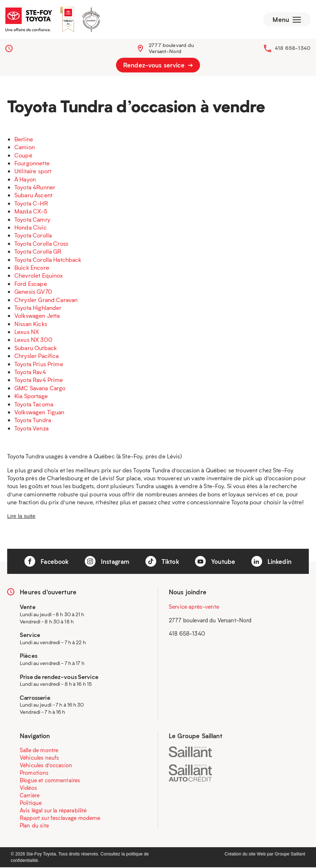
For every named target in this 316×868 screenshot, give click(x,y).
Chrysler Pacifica (37, 357)
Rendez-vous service (158, 66)
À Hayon (25, 180)
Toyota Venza (31, 429)
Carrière (30, 796)
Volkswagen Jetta (37, 317)
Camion (25, 148)
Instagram (107, 562)
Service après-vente (194, 608)
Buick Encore (32, 268)
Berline (24, 140)
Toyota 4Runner (35, 188)
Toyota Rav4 (30, 372)
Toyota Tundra (33, 421)
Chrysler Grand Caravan (46, 300)
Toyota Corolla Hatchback (48, 260)
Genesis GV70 (33, 292)
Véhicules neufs (39, 758)
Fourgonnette (32, 164)
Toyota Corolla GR (38, 252)
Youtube (215, 562)
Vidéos (28, 788)
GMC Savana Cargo (40, 389)
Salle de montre (39, 751)
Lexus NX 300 (33, 341)
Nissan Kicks (31, 324)
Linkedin (271, 562)
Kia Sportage (31, 397)
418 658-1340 (293, 49)
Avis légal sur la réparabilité (53, 811)
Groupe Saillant (290, 855)
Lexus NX (27, 332)
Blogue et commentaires (50, 781)
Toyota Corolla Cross (41, 244)
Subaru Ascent (33, 196)
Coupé (23, 156)
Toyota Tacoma (34, 405)
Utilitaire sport (33, 172)
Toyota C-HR (31, 204)
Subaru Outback (36, 348)
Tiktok (162, 562)
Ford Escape (31, 284)
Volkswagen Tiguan (39, 413)
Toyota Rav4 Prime (39, 381)
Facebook (47, 562)
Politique (31, 803)
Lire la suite (21, 517)
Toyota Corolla (33, 236)
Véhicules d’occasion (46, 766)
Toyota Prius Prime (39, 365)
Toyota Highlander (38, 308)
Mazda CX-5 (31, 212)
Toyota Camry (32, 220)
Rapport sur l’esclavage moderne (60, 819)
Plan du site (34, 826)
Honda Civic (31, 228)
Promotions (34, 773)
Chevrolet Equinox (39, 276)
